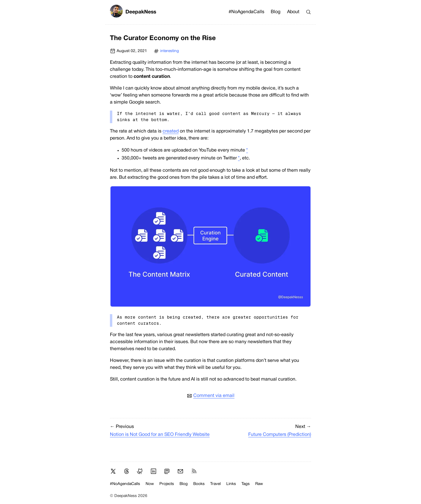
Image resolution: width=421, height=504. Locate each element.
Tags (246, 484)
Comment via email (214, 396)
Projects (167, 484)
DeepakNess (133, 12)
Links (231, 484)
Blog (276, 12)
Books (199, 484)
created (171, 131)
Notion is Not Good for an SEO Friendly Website (160, 435)
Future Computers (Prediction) (280, 435)
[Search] (308, 12)
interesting (170, 51)
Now (150, 484)
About (293, 12)
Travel (215, 484)
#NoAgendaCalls (246, 12)
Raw (259, 484)
